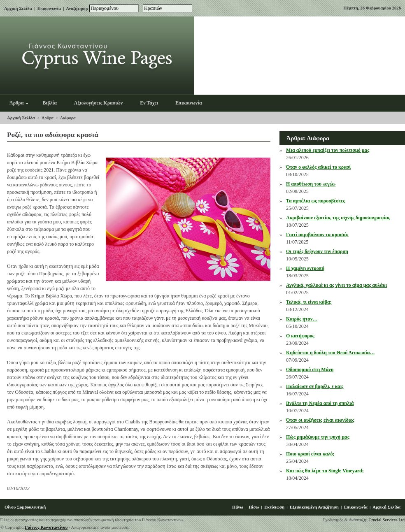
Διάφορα (68, 118)
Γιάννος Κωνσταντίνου (47, 527)
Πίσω (254, 507)
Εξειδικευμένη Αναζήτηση (314, 507)
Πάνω (238, 507)
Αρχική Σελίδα (18, 8)
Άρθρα (48, 118)
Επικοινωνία (49, 8)
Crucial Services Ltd (386, 520)
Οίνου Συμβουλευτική (25, 507)
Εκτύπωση (274, 507)
